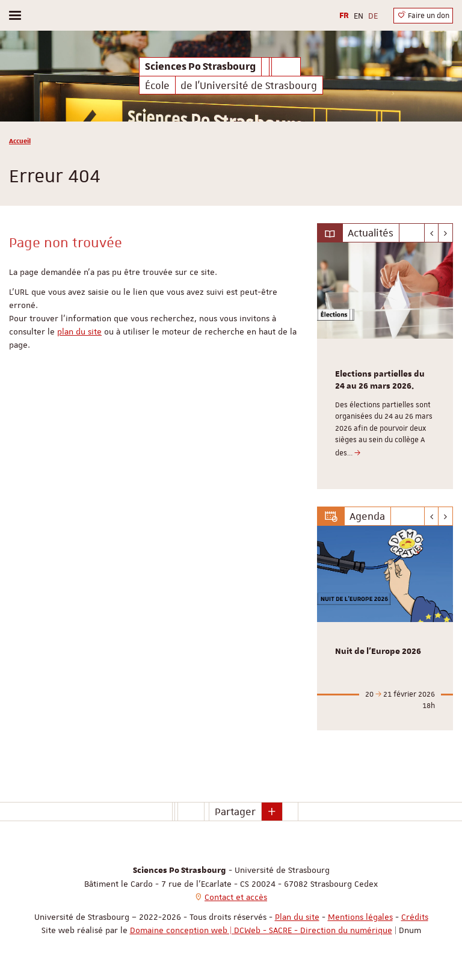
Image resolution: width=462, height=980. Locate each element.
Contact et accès (236, 897)
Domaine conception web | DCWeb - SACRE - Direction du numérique (261, 930)
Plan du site (297, 917)
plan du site (79, 331)
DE (373, 16)
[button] (272, 812)
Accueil (20, 140)
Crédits (415, 917)
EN (359, 16)
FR (344, 16)
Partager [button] (235, 812)
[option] (385, 366)
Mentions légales (360, 917)
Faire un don (423, 15)
